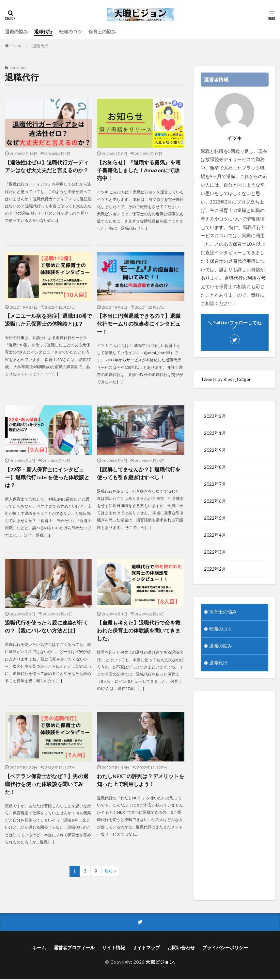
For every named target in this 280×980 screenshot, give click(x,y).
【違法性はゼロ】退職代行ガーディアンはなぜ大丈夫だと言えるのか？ (47, 166)
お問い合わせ (181, 948)
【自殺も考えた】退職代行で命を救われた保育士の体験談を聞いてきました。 (139, 630)
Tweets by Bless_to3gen (226, 379)
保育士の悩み (102, 32)
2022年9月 (215, 450)
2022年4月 (215, 535)
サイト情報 (114, 948)
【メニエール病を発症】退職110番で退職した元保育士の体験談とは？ (48, 320)
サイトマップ (146, 948)
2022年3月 (215, 552)
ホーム (39, 948)
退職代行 (43, 32)
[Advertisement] (235, 796)
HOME (16, 46)
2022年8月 (215, 467)
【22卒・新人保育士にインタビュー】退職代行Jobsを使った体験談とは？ (47, 477)
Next (109, 871)
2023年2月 (215, 416)
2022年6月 (215, 501)
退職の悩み (16, 32)
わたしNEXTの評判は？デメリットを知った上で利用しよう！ (140, 780)
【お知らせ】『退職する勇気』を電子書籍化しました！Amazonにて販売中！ (139, 170)
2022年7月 (215, 484)
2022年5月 (215, 518)
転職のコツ (70, 32)
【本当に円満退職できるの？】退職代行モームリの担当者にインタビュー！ (139, 324)
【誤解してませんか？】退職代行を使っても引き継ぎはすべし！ (139, 473)
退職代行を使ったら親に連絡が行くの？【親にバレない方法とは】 (47, 626)
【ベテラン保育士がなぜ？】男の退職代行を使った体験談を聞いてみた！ (47, 784)
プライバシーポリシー (225, 948)
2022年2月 (215, 569)
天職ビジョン (160, 963)
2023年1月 (215, 433)
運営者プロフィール (74, 948)
